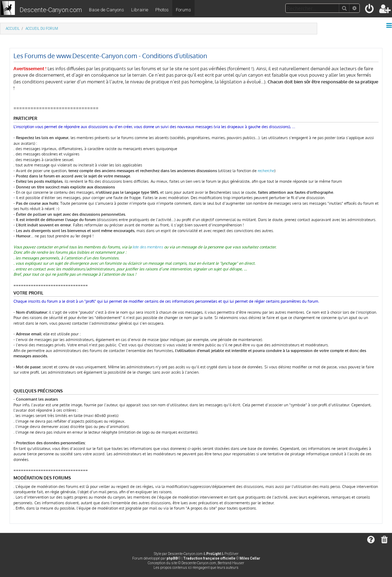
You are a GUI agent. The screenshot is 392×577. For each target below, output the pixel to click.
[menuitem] (370, 10)
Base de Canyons (107, 10)
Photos (162, 10)
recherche (266, 171)
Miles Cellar (250, 558)
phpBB (172, 558)
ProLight (214, 554)
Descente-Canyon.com (51, 10)
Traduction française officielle (209, 558)
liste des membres (148, 247)
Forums (183, 10)
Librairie (140, 10)
